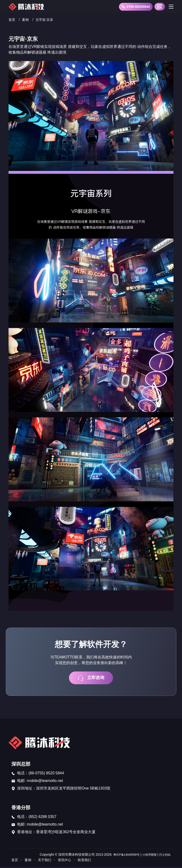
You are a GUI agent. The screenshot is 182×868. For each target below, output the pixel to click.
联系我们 (91, 861)
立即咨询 (91, 679)
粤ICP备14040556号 (120, 856)
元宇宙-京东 (48, 20)
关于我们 (47, 861)
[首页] (27, 7)
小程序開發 (146, 856)
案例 (27, 20)
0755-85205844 (136, 7)
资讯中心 (69, 861)
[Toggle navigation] (171, 7)
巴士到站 (164, 856)
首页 (12, 20)
